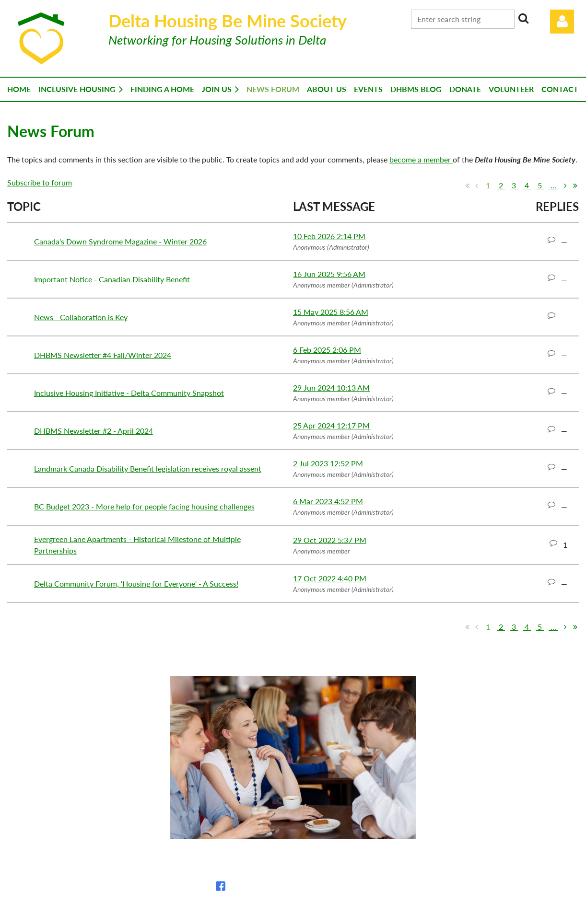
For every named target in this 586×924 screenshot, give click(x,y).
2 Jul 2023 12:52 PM (328, 463)
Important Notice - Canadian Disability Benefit (112, 279)
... (553, 185)
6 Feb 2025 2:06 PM (327, 350)
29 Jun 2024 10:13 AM (331, 387)
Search (524, 18)
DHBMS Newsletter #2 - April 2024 (94, 431)
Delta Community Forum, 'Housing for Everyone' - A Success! (136, 583)
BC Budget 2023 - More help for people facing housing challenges (144, 506)
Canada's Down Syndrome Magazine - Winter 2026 (120, 241)
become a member (421, 159)
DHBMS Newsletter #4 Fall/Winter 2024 (103, 355)
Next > (565, 185)
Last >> (575, 185)
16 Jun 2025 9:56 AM (329, 274)
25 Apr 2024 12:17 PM (331, 425)
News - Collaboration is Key (81, 317)
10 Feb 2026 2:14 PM (329, 236)
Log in (562, 22)
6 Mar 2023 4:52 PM (328, 501)
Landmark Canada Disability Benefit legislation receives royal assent (148, 468)
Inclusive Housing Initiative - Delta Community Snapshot (129, 393)
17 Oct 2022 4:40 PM (330, 578)
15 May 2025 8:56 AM (331, 312)
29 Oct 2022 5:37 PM (330, 540)
